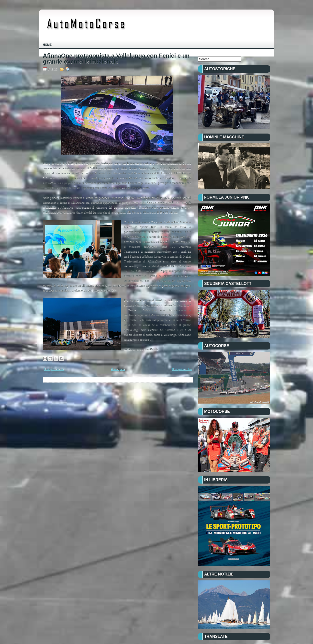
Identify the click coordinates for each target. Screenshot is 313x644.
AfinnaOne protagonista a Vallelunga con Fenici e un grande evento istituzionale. (116, 59)
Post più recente (54, 369)
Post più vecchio (182, 369)
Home (47, 45)
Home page (118, 369)
